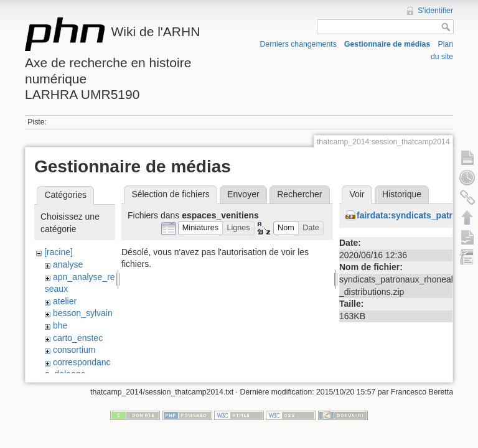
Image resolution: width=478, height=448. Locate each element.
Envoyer (243, 194)
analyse (68, 264)
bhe (60, 325)
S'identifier (435, 11)
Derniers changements (298, 44)
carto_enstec (78, 338)
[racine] (59, 252)
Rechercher (299, 194)
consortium (74, 350)
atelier (65, 301)
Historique (402, 194)
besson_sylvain (83, 313)
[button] (201, 228)
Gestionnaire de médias (387, 44)
